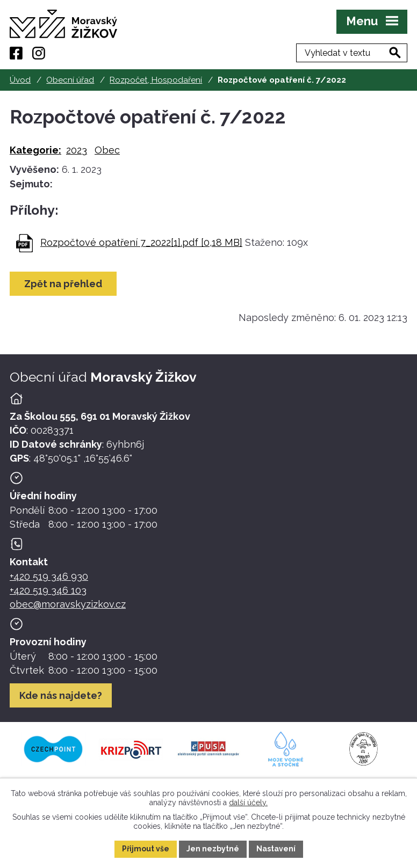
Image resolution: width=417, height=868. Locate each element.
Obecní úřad (70, 80)
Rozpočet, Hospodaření (156, 80)
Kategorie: (35, 150)
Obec (107, 150)
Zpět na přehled (63, 284)
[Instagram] (39, 53)
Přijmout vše (146, 849)
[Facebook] (16, 53)
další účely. (248, 802)
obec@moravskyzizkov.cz (68, 604)
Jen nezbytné (213, 849)
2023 (77, 150)
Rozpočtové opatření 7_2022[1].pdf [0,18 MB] (141, 242)
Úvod (20, 80)
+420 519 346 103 (48, 590)
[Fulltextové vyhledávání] (352, 53)
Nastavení (276, 849)
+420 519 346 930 (49, 576)
